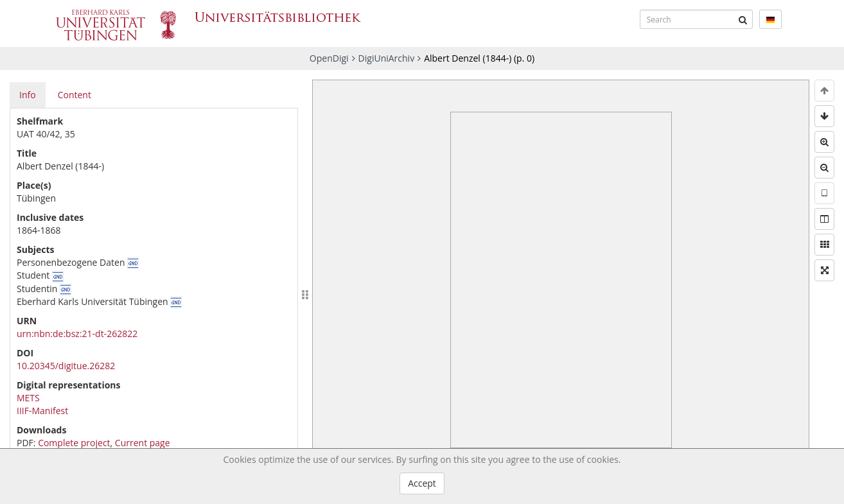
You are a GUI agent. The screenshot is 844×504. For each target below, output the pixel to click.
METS (28, 398)
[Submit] (743, 19)
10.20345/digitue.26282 (66, 366)
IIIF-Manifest (42, 411)
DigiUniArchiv (387, 58)
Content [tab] (75, 95)
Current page (143, 443)
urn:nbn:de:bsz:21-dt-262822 (77, 334)
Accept (422, 483)
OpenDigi (329, 58)
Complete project (74, 443)
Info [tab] (28, 95)
